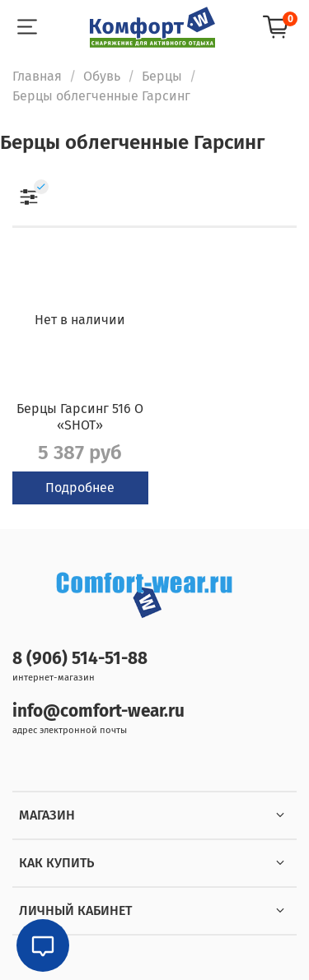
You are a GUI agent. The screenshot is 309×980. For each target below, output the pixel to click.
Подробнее (80, 488)
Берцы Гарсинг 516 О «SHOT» (80, 417)
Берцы (162, 76)
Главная (37, 76)
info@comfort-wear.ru (98, 711)
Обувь (102, 76)
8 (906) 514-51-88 (80, 659)
